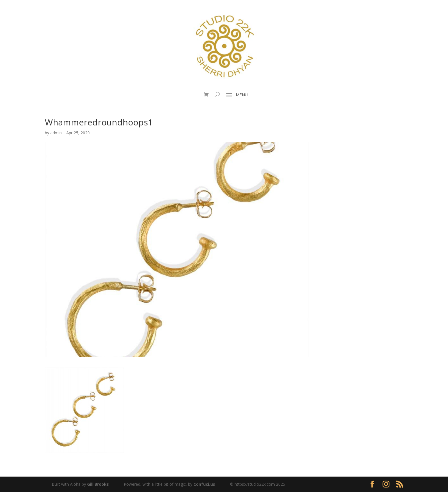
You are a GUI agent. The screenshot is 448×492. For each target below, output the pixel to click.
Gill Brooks (98, 484)
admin (56, 133)
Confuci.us (204, 484)
